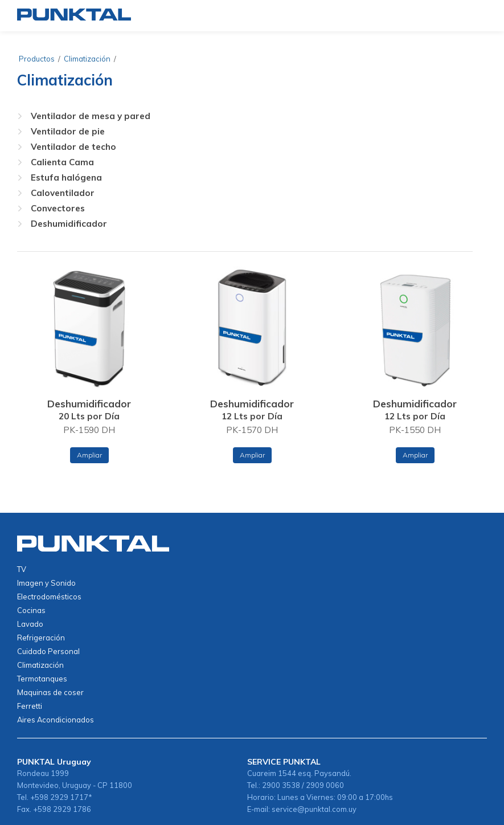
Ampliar (89, 455)
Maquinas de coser (50, 692)
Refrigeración (41, 638)
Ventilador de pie (68, 131)
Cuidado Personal (48, 651)
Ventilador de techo (73, 147)
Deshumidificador (69, 224)
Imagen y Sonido (46, 583)
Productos (37, 59)
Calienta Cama (62, 162)
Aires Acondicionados (56, 720)
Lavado (30, 624)
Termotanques (42, 679)
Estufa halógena (66, 177)
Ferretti (30, 706)
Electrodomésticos (49, 597)
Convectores (58, 208)
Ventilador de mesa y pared (91, 116)
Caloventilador (63, 193)
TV (22, 569)
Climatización (87, 59)
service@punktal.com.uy (314, 809)
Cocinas (31, 610)
